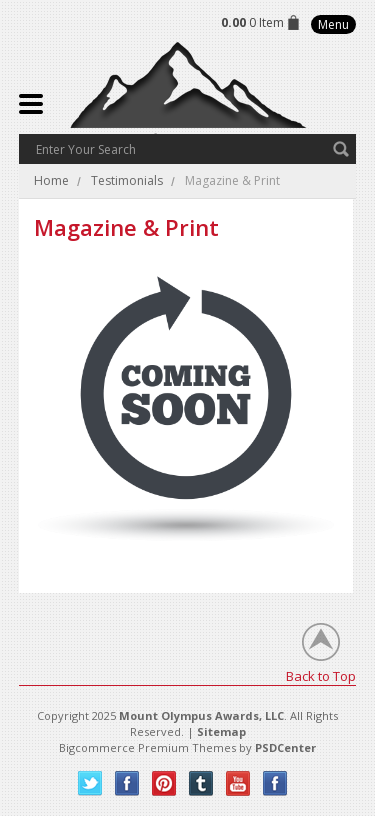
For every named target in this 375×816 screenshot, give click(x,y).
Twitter (90, 783)
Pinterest (164, 783)
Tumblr (201, 783)
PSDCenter (285, 747)
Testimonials (127, 180)
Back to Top (321, 675)
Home (51, 180)
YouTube (238, 783)
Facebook (127, 783)
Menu (333, 24)
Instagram (275, 783)
